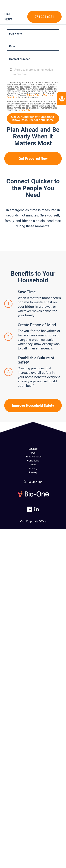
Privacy (33, 469)
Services (33, 449)
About (33, 453)
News (33, 464)
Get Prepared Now (33, 159)
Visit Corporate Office (33, 521)
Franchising (33, 461)
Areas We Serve (33, 457)
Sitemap (33, 472)
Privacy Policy (34, 95)
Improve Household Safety (33, 405)
